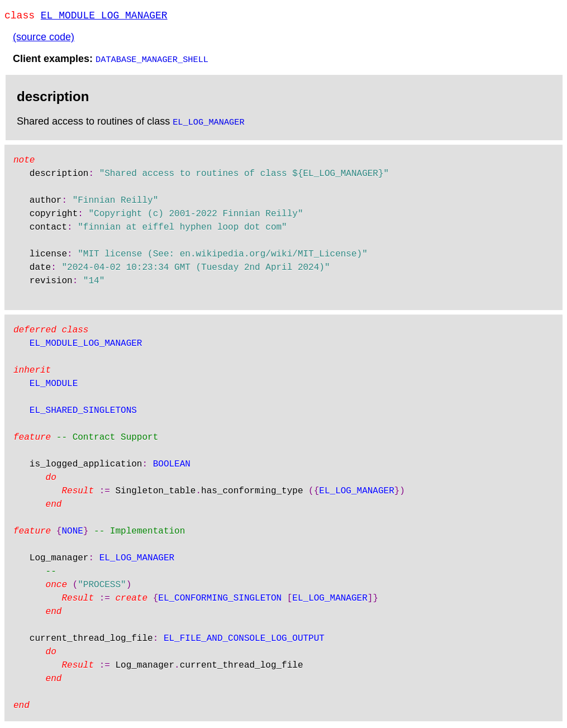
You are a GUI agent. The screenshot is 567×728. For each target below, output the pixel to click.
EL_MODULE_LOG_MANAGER (104, 17)
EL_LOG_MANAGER (209, 123)
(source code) (44, 39)
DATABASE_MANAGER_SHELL (152, 61)
